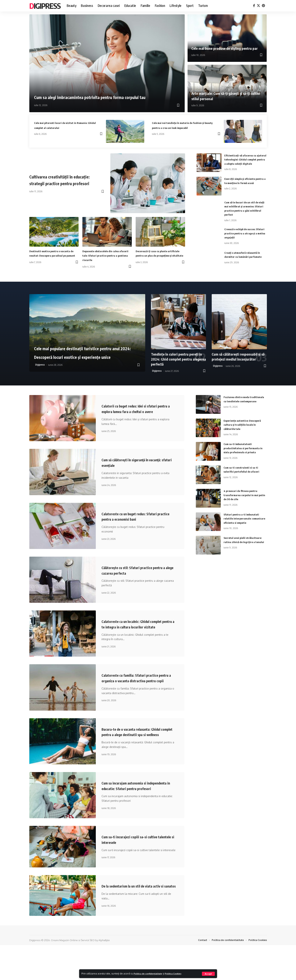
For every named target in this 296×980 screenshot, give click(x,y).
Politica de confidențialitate (151, 973)
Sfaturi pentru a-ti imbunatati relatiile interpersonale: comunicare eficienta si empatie (244, 521)
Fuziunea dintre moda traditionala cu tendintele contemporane (240, 404)
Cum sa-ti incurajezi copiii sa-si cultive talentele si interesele (136, 869)
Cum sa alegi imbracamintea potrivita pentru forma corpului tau (96, 91)
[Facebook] (254, 6)
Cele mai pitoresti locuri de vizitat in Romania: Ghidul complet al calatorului (66, 125)
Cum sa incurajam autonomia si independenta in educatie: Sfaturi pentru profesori (138, 812)
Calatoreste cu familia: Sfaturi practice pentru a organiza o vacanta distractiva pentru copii (137, 693)
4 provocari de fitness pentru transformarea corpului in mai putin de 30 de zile (242, 497)
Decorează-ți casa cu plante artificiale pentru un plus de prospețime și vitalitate (154, 255)
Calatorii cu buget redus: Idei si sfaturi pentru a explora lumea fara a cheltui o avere (136, 414)
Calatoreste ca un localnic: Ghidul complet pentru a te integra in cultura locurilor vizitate (139, 634)
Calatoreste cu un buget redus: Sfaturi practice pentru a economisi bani (136, 524)
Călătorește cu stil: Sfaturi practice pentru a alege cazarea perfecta (133, 578)
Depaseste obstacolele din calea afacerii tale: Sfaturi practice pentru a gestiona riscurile (104, 255)
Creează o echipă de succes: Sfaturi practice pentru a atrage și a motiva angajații (246, 236)
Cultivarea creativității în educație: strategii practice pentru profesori (59, 180)
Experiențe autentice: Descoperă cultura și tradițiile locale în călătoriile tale (244, 427)
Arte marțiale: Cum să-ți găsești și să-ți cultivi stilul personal (226, 96)
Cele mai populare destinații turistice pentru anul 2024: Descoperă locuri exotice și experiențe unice (87, 350)
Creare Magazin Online (64, 975)
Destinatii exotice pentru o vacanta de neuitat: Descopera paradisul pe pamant (53, 255)
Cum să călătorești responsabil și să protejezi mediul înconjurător (239, 359)
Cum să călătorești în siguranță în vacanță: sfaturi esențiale (131, 470)
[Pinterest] (263, 6)
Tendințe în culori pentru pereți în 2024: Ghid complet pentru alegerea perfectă (177, 361)
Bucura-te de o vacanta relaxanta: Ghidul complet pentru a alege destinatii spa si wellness (138, 753)
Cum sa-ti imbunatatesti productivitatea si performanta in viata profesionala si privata (244, 450)
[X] (258, 6)
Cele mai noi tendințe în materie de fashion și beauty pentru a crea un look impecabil (184, 127)
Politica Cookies (180, 973)
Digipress (45, 6)
